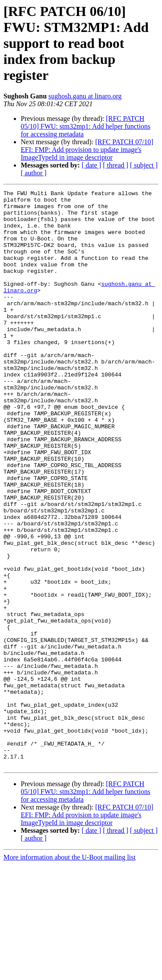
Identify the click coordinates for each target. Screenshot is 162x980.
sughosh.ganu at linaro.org (85, 96)
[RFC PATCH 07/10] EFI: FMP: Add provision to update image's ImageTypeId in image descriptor (87, 150)
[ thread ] (116, 165)
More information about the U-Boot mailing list (70, 972)
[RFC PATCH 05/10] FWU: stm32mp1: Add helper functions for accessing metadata (86, 126)
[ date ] (91, 165)
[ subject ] (144, 165)
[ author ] (34, 173)
